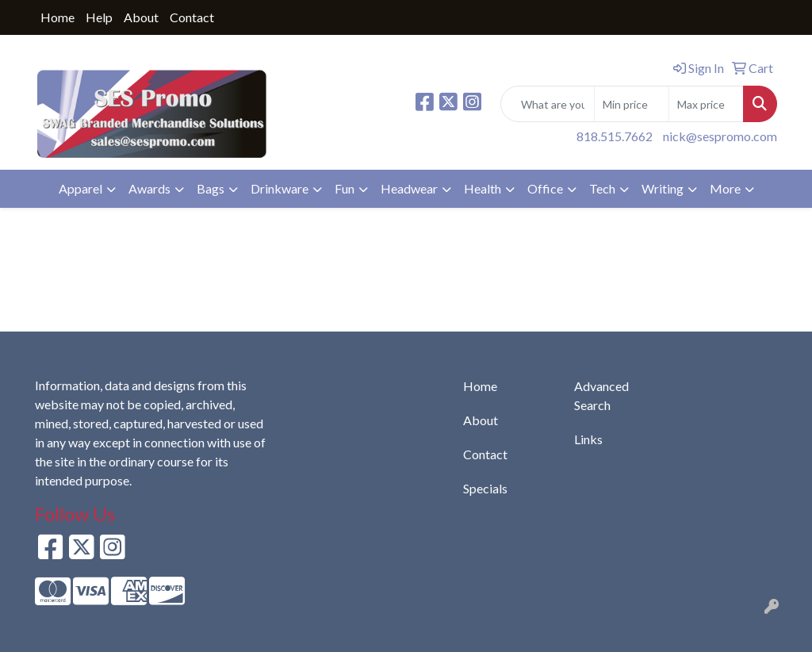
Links (588, 439)
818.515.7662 (615, 136)
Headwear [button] (409, 188)
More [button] (725, 188)
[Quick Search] (548, 104)
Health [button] (483, 188)
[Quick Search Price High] (706, 104)
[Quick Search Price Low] (632, 104)
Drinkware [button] (280, 188)
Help (99, 17)
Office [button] (545, 188)
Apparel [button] (80, 188)
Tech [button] (602, 188)
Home (57, 17)
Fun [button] (345, 188)
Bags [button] (211, 188)
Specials (485, 488)
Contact (192, 17)
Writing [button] (663, 188)
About (141, 17)
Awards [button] (149, 188)
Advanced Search (601, 395)
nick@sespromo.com (720, 136)
